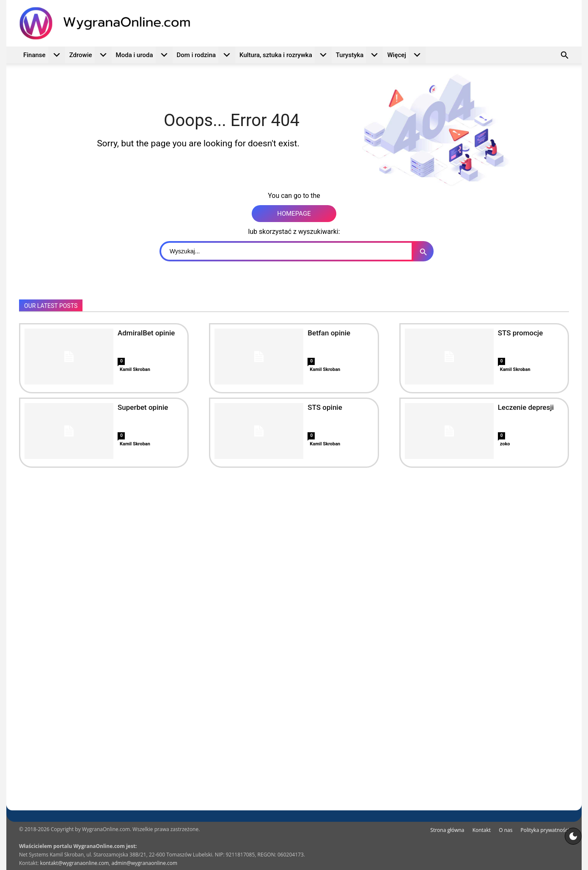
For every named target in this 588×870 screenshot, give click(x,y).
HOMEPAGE (294, 214)
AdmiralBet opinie (146, 333)
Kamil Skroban (135, 369)
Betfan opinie (329, 333)
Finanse (44, 55)
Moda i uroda (144, 55)
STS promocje (521, 333)
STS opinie (325, 407)
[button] (565, 56)
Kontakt (482, 830)
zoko (505, 444)
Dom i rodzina (206, 55)
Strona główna (447, 830)
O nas (506, 830)
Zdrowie (91, 55)
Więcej (406, 55)
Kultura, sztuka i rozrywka (286, 55)
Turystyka (360, 55)
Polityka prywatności (545, 830)
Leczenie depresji (526, 407)
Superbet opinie (143, 407)
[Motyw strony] (573, 836)
